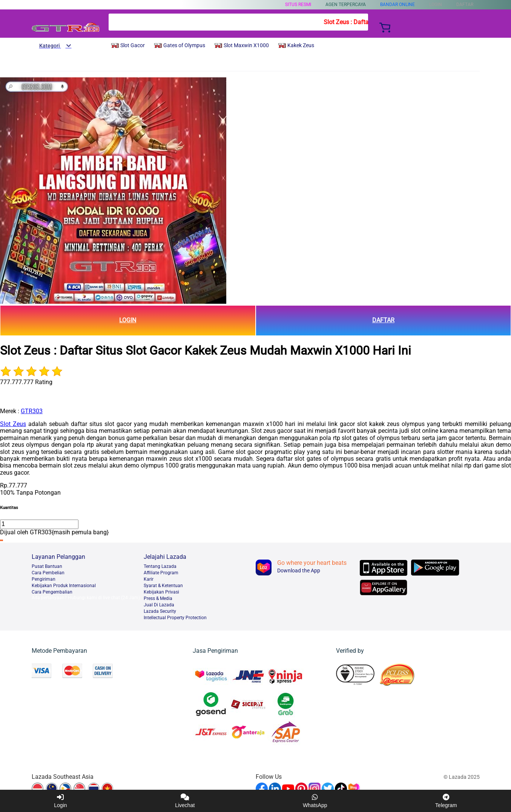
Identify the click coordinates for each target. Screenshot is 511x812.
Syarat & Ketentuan (163, 586)
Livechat (185, 801)
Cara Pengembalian (52, 592)
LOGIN (128, 320)
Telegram (446, 801)
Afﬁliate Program (161, 573)
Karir (149, 579)
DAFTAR (383, 320)
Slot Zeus (13, 424)
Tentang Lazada (160, 566)
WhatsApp (315, 801)
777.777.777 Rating (26, 382)
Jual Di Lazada (159, 605)
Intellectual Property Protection (175, 618)
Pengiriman (44, 579)
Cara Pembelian (48, 573)
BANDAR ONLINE (397, 5)
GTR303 (32, 411)
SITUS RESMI (298, 5)
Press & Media (158, 598)
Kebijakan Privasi (161, 592)
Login (60, 801)
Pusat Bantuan (47, 566)
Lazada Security (160, 611)
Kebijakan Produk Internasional (64, 586)
